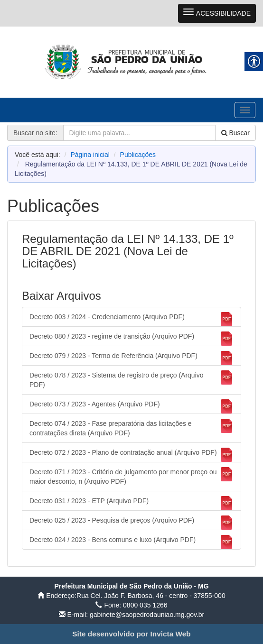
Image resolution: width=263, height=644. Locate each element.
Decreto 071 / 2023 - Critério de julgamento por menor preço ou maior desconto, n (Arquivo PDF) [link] (131, 476)
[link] (131, 62)
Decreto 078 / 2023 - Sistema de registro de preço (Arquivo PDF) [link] (131, 379)
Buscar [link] (235, 133)
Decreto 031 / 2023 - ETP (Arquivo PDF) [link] (131, 503)
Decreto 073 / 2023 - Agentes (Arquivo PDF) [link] (131, 406)
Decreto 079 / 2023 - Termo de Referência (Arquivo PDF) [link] (131, 358)
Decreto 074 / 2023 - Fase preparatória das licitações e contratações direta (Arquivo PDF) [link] (131, 428)
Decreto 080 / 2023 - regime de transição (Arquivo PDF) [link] (131, 339)
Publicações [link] (138, 155)
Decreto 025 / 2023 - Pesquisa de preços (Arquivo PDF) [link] (131, 523)
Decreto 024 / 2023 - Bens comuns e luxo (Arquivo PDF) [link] (131, 542)
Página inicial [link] (90, 155)
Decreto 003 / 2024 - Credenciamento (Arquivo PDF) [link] (131, 319)
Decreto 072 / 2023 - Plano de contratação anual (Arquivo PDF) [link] (131, 455)
